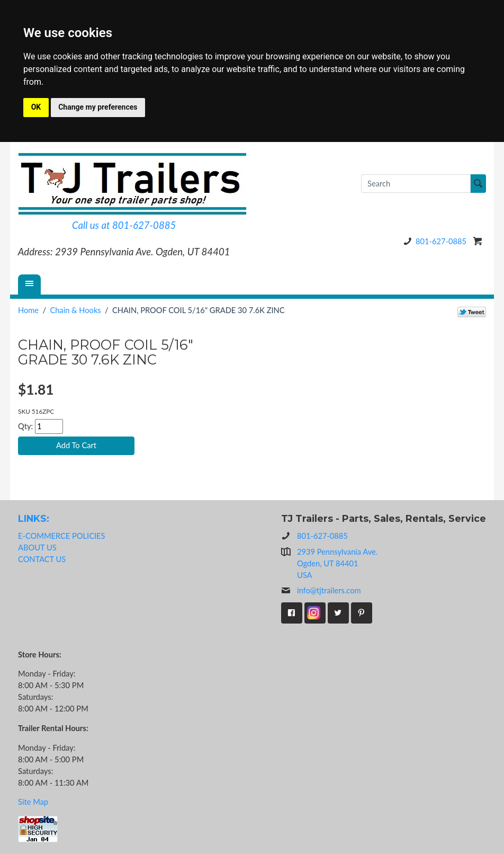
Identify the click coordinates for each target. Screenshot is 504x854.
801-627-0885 (433, 241)
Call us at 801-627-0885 (124, 225)
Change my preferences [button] (98, 107)
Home (28, 310)
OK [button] (36, 107)
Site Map (33, 802)
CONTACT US (42, 559)
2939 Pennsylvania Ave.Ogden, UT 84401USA (337, 563)
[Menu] (30, 284)
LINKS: (34, 518)
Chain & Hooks (75, 310)
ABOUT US (37, 548)
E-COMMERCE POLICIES (61, 536)
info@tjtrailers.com (321, 591)
